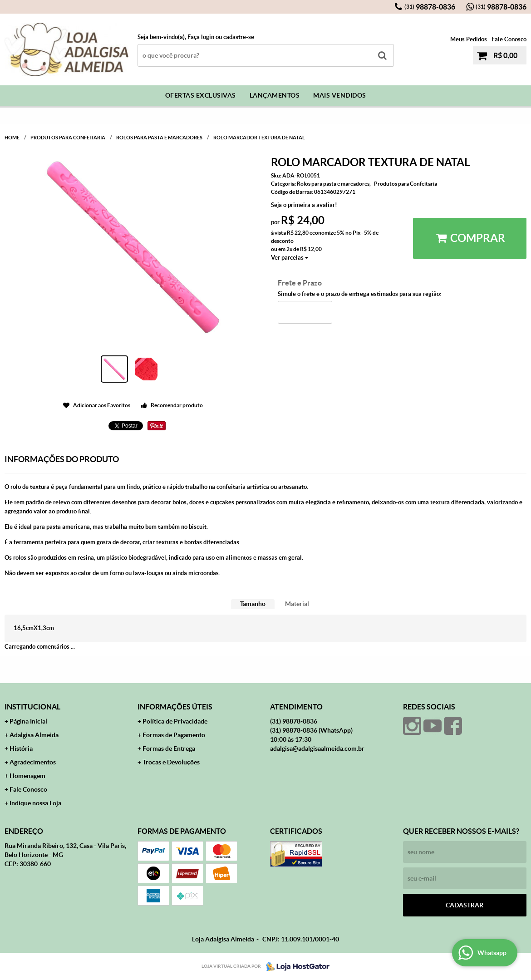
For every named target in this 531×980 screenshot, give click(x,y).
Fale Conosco (509, 39)
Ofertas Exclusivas (201, 95)
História (21, 749)
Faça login (201, 37)
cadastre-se (239, 37)
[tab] (253, 604)
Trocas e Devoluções (171, 762)
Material (297, 604)
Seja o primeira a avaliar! (304, 205)
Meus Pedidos (469, 39)
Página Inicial (28, 721)
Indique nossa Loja (35, 803)
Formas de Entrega (169, 749)
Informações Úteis (175, 707)
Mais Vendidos (340, 95)
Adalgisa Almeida (34, 735)
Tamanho (253, 604)
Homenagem (27, 776)
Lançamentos (275, 95)
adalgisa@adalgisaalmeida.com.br (317, 749)
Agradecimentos (33, 762)
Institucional (32, 707)
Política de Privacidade (175, 721)
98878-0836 (430, 7)
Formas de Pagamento (174, 735)
